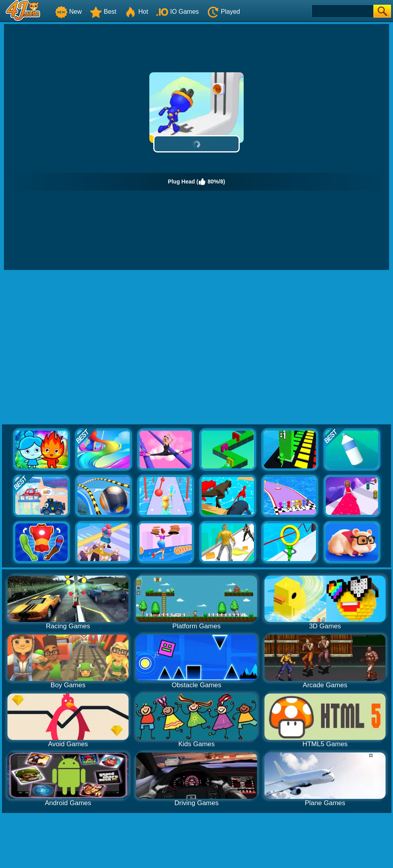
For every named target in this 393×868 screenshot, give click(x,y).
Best (103, 12)
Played (223, 12)
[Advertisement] (74, 348)
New (68, 12)
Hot (136, 12)
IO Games (177, 12)
